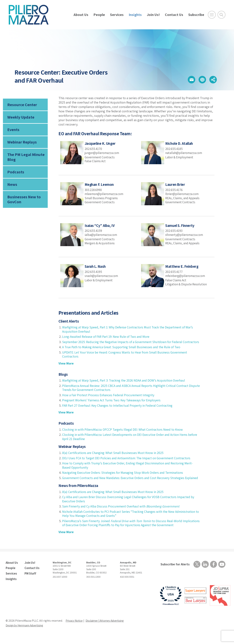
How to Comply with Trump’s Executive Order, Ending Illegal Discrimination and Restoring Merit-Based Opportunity (129, 470)
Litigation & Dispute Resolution (187, 284)
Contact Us (174, 15)
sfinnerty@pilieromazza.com (185, 235)
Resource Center (22, 105)
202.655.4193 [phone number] (174, 231)
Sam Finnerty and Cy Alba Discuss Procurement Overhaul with (122, 515)
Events (13, 130)
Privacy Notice (74, 629)
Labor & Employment (180, 157)
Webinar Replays (22, 143)
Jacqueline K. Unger (101, 143)
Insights (135, 15)
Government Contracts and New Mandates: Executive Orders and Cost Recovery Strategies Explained (125, 484)
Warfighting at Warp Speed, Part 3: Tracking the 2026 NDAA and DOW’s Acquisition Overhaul (125, 385)
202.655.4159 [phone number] (94, 231)
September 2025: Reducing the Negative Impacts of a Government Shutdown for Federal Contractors (123, 344)
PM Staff (30, 582)
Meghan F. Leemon (100, 184)
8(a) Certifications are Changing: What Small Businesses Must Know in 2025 (114, 457)
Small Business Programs (102, 198)
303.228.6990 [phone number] (94, 190)
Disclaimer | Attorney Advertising (107, 629)
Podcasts (15, 173)
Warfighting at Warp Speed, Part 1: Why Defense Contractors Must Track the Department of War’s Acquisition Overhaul (129, 329)
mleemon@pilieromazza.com (104, 194)
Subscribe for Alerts (175, 572)
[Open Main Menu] (212, 15)
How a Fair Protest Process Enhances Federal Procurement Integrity (110, 399)
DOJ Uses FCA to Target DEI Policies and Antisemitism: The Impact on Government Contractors (128, 462)
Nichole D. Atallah (180, 143)
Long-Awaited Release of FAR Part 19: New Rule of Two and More (106, 337)
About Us (81, 15)
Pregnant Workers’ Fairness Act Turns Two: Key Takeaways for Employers (113, 404)
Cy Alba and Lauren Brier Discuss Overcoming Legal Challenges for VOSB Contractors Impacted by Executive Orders (130, 507)
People (99, 15)
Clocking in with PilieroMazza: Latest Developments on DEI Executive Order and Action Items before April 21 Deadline (126, 441)
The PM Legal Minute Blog (26, 158)
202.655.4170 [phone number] (94, 149)
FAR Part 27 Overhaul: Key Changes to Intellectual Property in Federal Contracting (119, 410)
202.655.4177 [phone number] (174, 272)
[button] (190, 80)
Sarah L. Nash (95, 266)
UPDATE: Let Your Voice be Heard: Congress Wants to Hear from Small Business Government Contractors (126, 358)
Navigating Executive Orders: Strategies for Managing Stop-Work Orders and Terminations (125, 477)
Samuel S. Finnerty (180, 226)
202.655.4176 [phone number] (174, 190)
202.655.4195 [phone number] (94, 272)
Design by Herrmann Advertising (26, 633)
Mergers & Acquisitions (101, 243)
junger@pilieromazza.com (103, 153)
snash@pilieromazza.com (102, 276)
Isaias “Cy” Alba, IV (100, 226)
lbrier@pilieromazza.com (182, 194)
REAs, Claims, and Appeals (183, 198)
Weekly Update (21, 117)
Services (117, 15)
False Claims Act (96, 161)
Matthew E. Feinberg (182, 266)
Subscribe (196, 15)
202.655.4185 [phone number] (174, 149)
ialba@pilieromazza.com (101, 235)
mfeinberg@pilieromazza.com (186, 276)
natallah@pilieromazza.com (184, 153)
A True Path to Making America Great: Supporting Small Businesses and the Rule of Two (123, 351)
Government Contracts (101, 157)
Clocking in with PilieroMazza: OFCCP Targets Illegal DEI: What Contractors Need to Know (124, 434)
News (12, 186)
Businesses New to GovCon (24, 201)
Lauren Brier (175, 184)
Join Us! (153, 15)
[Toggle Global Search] (221, 15)
